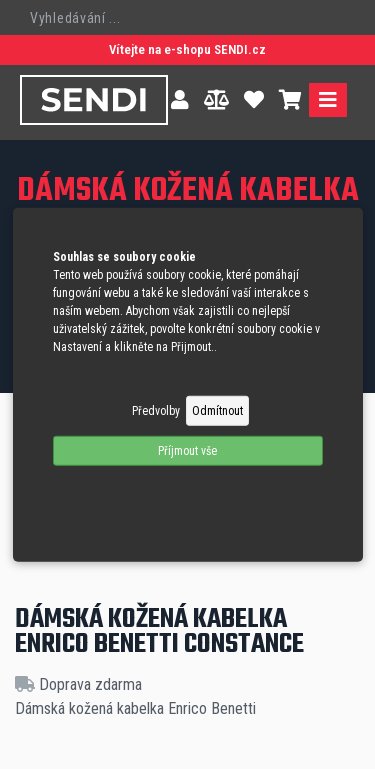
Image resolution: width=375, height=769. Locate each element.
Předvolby (156, 410)
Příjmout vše (187, 450)
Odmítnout (217, 410)
